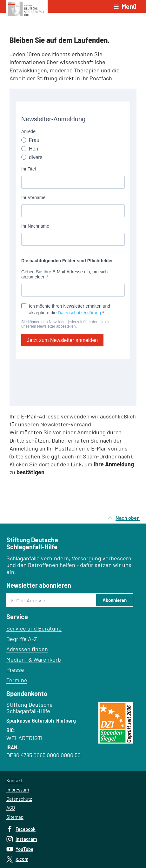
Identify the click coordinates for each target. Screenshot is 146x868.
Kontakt (14, 780)
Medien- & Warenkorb (34, 659)
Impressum (18, 790)
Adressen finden (27, 649)
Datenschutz (19, 799)
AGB (11, 808)
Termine (17, 680)
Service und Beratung (34, 628)
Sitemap (15, 817)
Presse (15, 670)
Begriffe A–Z (22, 639)
